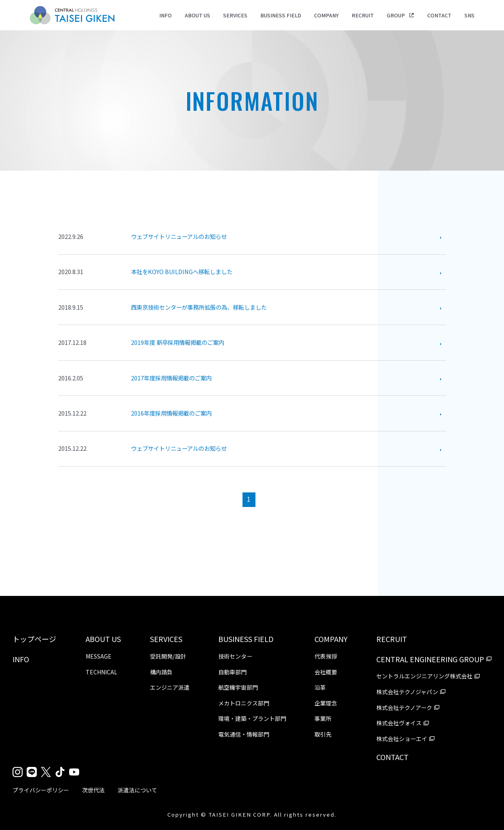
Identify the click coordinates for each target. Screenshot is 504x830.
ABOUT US (197, 15)
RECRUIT (363, 15)
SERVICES (235, 15)
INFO (166, 15)
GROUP (396, 15)
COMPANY (326, 15)
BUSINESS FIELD (281, 15)
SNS (469, 15)
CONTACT (439, 15)
